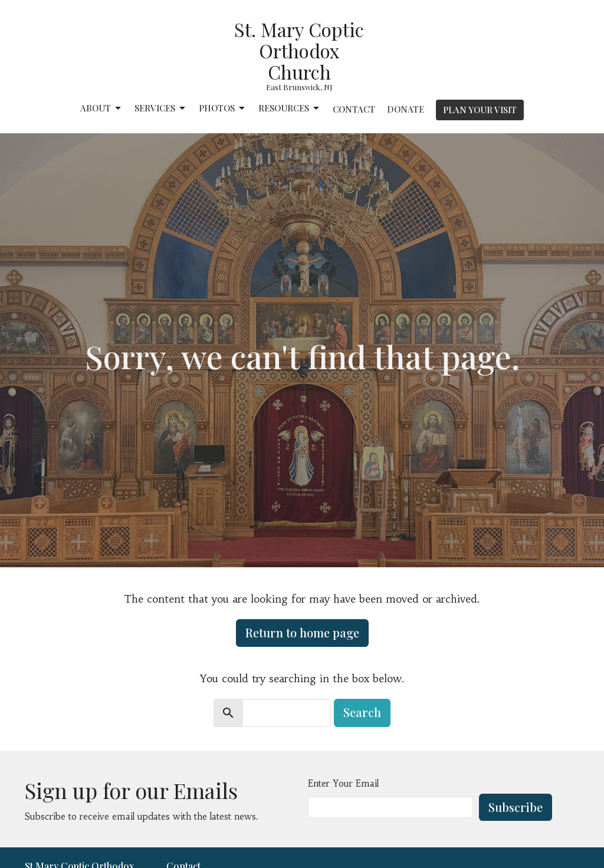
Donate (406, 109)
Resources (290, 108)
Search (362, 712)
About (101, 108)
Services (161, 108)
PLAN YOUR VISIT (480, 110)
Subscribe (516, 807)
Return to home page (302, 632)
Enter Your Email (343, 783)
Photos (223, 108)
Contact (354, 109)
